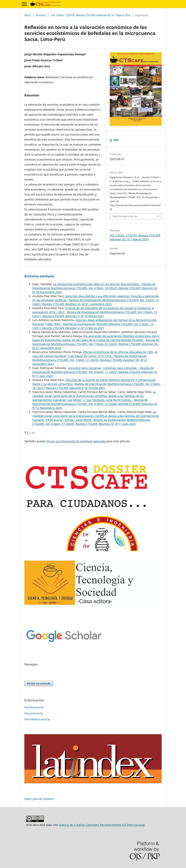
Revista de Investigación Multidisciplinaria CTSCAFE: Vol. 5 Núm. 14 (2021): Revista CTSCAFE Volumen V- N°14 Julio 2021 (96, 386)
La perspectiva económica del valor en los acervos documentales (97, 284)
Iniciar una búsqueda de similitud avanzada (76, 441)
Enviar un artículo (39, 683)
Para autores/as (34, 713)
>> (33, 432)
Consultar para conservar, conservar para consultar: (103, 368)
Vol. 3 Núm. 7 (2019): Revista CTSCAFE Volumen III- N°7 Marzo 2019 (91, 15)
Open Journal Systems (39, 799)
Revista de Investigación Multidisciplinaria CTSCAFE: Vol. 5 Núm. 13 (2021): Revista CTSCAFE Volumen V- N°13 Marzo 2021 (95, 314)
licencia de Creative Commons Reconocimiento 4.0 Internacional (102, 825)
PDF (116, 140)
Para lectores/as (34, 707)
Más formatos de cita (125, 216)
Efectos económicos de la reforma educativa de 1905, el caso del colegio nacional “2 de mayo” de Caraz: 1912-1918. (95, 354)
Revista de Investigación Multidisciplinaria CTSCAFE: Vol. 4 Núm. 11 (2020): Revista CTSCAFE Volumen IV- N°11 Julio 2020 (91, 422)
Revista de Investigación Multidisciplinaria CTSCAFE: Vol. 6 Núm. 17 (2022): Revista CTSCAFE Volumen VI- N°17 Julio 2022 (95, 372)
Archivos (41, 15)
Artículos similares (39, 276)
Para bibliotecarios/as (37, 719)
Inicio (28, 15)
